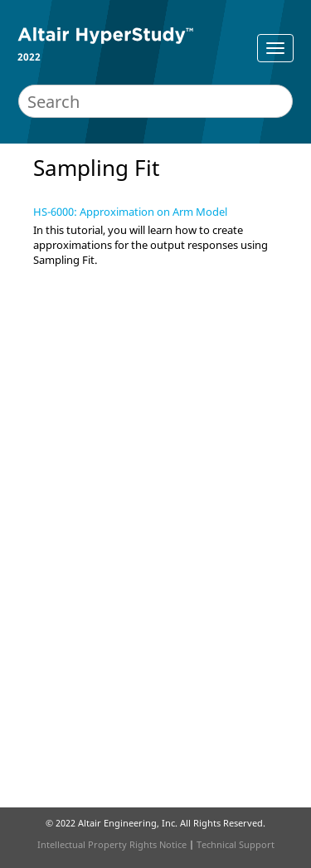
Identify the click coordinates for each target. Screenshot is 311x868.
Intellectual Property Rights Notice (112, 844)
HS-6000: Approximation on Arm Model (130, 212)
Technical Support (236, 844)
